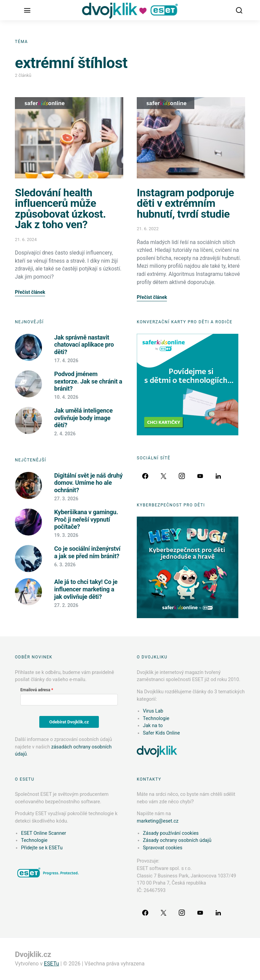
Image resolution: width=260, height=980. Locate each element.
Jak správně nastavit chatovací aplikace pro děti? (84, 345)
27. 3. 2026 (66, 499)
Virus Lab (153, 711)
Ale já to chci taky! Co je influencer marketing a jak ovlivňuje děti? (86, 589)
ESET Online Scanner (44, 833)
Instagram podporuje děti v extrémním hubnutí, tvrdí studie (185, 203)
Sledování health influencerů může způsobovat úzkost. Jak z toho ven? (60, 209)
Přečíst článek (30, 292)
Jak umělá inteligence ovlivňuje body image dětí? (83, 418)
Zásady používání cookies (171, 833)
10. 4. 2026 (66, 397)
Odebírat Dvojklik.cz (69, 722)
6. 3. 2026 (65, 565)
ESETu (52, 964)
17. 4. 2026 (66, 361)
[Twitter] (164, 476)
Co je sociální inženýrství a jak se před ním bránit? (87, 552)
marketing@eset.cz (158, 821)
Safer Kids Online (44, 103)
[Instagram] (182, 476)
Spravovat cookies (163, 848)
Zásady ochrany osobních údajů (177, 840)
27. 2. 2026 (66, 605)
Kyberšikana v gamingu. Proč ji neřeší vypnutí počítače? (86, 519)
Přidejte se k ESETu (42, 848)
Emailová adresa (35, 690)
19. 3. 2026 (66, 535)
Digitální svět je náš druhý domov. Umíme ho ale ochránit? (88, 483)
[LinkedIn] (218, 476)
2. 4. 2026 (65, 434)
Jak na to (153, 726)
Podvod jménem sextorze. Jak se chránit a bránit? (88, 381)
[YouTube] (200, 476)
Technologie (156, 718)
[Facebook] (145, 476)
